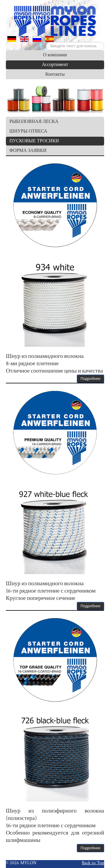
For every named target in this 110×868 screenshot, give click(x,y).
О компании (55, 55)
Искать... (46, 42)
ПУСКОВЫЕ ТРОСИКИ (34, 141)
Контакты (55, 74)
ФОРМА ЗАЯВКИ (28, 151)
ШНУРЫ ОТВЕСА (28, 131)
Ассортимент (55, 65)
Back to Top (93, 863)
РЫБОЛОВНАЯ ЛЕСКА (34, 122)
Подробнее (90, 379)
